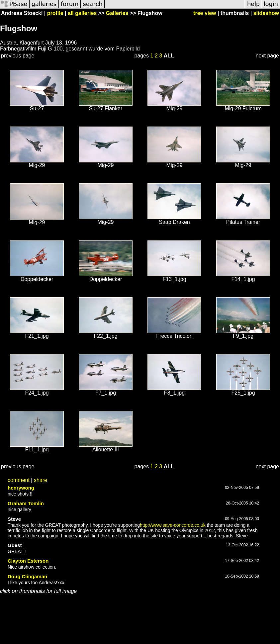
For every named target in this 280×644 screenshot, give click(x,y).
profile (55, 13)
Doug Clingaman (27, 576)
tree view (205, 13)
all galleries (82, 13)
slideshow (266, 13)
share (41, 480)
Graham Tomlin (26, 503)
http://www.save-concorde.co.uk (173, 525)
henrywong (21, 488)
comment (19, 480)
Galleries (117, 13)
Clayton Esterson (28, 561)
